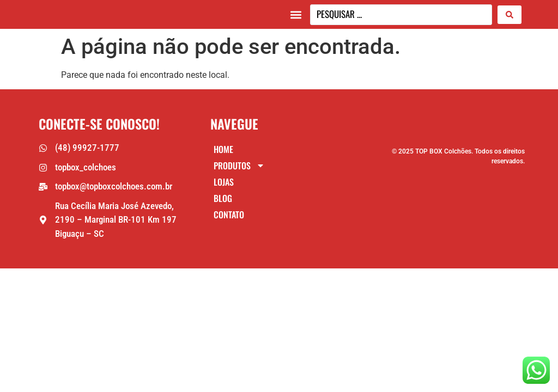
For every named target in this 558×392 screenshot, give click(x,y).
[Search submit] (510, 16)
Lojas (224, 185)
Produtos (239, 169)
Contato (229, 218)
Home (223, 152)
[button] (296, 16)
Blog (223, 201)
